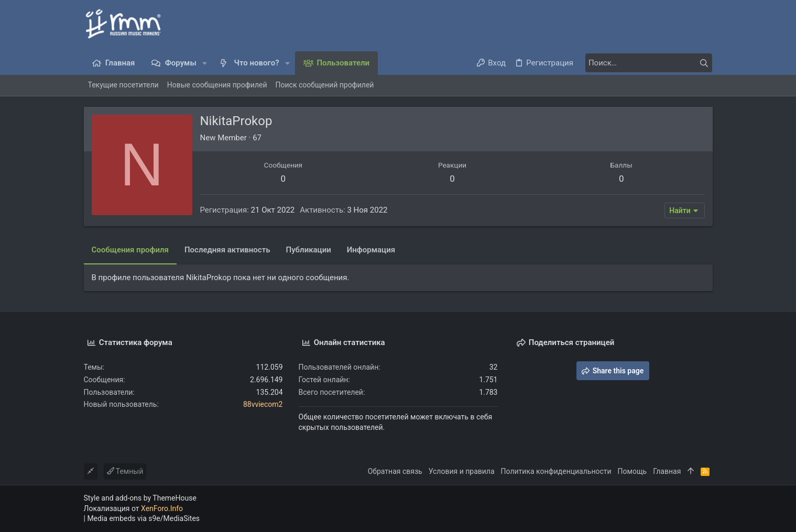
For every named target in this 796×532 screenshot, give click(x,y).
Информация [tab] (371, 250)
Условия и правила (462, 471)
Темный (125, 471)
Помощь (633, 471)
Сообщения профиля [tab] (130, 250)
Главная (667, 471)
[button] (205, 63)
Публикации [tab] (309, 250)
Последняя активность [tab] (227, 250)
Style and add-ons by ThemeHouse (140, 498)
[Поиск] (647, 63)
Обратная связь (395, 471)
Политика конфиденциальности (556, 471)
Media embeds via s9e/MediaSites (143, 518)
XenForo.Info (162, 508)
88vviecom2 (263, 404)
